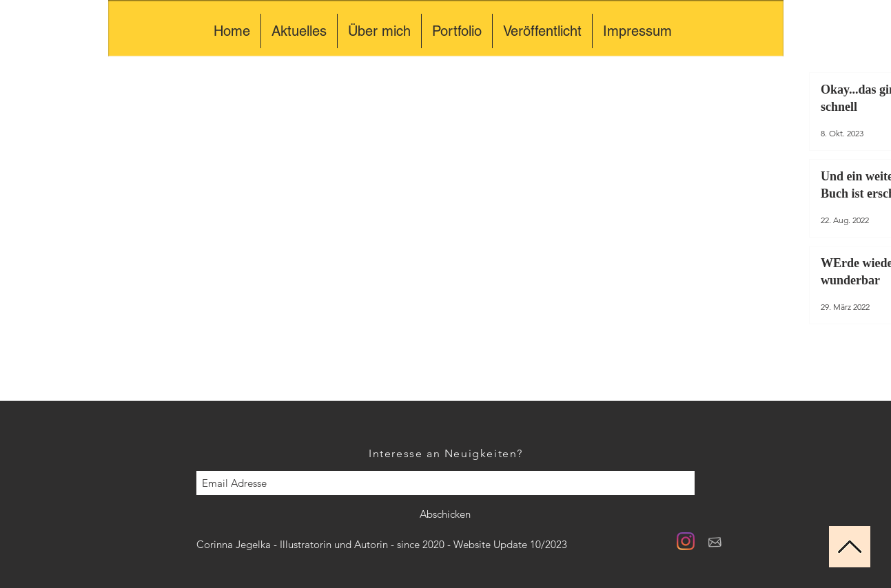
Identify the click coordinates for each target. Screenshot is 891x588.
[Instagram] (686, 541)
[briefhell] (714, 541)
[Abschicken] (445, 514)
